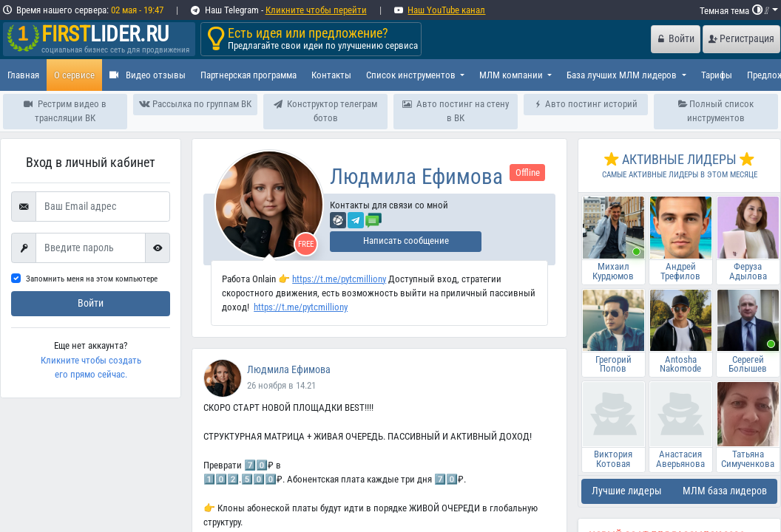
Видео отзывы (148, 75)
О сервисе (74, 75)
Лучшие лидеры (627, 491)
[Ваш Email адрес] (103, 207)
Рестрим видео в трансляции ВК (65, 111)
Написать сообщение (406, 241)
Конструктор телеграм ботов (325, 111)
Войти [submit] (91, 303)
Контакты (331, 75)
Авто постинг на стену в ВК (455, 111)
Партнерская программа (248, 75)
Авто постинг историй (586, 104)
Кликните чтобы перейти (316, 10)
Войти (676, 39)
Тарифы (717, 75)
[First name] (91, 248)
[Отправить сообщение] (373, 220)
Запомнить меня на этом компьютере (92, 279)
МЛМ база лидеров (725, 491)
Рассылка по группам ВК (195, 104)
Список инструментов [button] (412, 75)
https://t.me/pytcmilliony (339, 279)
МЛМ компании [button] (512, 75)
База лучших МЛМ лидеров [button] (623, 75)
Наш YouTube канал (446, 10)
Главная (23, 75)
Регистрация (741, 39)
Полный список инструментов (716, 111)
